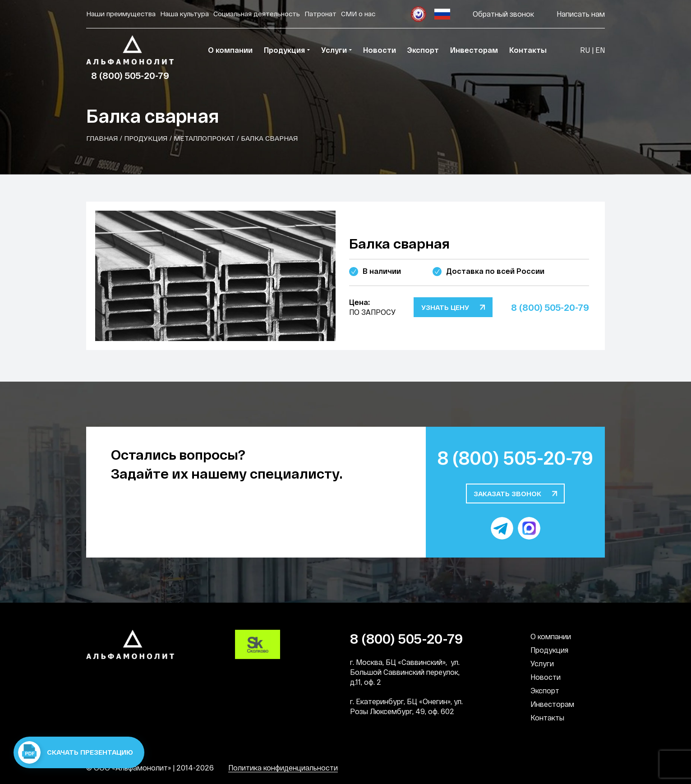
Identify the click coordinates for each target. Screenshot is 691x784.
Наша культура (184, 14)
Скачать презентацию (76, 752)
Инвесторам (552, 704)
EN (600, 50)
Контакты (547, 717)
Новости (546, 677)
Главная (102, 138)
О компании (551, 636)
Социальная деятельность (257, 14)
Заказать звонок (507, 493)
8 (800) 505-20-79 (130, 75)
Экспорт (545, 690)
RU (585, 50)
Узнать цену (445, 307)
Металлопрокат (204, 138)
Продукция (146, 138)
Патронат (320, 14)
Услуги (542, 663)
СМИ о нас (358, 14)
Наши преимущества (121, 14)
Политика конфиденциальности (283, 768)
